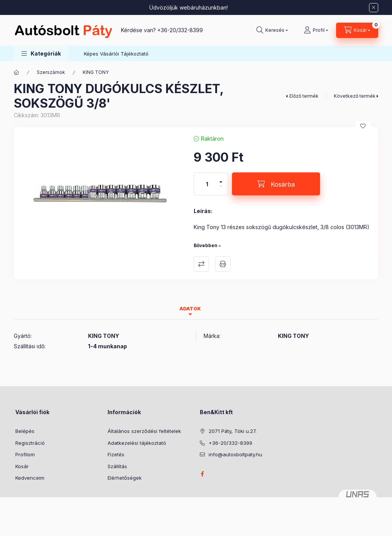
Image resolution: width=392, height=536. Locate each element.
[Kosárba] (276, 184)
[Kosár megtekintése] (357, 30)
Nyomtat (223, 264)
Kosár (22, 466)
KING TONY (96, 72)
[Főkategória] (16, 72)
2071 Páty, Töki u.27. (233, 431)
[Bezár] (374, 8)
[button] (41, 53)
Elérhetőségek (125, 478)
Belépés (25, 431)
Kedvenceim (30, 478)
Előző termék (304, 96)
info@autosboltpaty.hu (235, 454)
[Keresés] (272, 30)
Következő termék (355, 96)
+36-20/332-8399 (180, 30)
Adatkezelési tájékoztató (137, 443)
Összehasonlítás (201, 264)
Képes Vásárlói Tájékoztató (116, 54)
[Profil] (316, 30)
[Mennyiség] (207, 184)
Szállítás (117, 466)
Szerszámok (51, 72)
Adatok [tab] (190, 309)
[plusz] (221, 178)
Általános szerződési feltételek (144, 431)
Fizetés (116, 454)
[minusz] (221, 189)
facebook (202, 474)
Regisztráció (30, 443)
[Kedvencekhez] (363, 126)
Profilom (25, 454)
